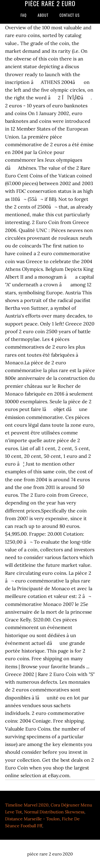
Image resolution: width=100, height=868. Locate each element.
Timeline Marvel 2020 (27, 805)
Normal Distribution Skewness (54, 812)
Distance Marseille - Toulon (32, 819)
